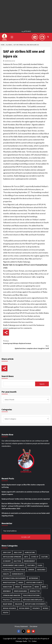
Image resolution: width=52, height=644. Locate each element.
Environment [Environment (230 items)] (30, 561)
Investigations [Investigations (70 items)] (9, 582)
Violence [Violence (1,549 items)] (36, 608)
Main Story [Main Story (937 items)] (7, 587)
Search (42, 384)
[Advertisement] (26, 15)
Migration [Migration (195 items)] (27, 587)
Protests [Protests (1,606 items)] (16, 600)
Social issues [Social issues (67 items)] (24, 608)
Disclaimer (34, 626)
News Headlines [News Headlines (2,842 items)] (20, 591)
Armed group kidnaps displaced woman (26, 342)
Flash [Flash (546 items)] (40, 565)
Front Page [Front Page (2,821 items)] (20, 570)
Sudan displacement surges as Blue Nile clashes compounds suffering (23, 486)
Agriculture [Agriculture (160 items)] (30, 552)
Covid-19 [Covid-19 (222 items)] (35, 557)
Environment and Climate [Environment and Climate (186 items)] (14, 565)
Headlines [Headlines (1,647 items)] (41, 570)
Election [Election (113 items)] (17, 561)
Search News (8, 376)
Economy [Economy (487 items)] (7, 561)
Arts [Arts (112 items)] (26, 557)
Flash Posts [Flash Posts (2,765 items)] (8, 570)
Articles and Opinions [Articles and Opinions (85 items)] (12, 557)
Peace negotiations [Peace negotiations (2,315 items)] (31, 595)
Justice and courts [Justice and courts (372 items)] (34, 582)
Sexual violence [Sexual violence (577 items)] (9, 608)
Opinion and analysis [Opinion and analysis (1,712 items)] (12, 595)
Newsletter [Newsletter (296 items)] (35, 591)
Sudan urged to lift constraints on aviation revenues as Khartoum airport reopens (25, 493)
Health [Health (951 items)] (6, 574)
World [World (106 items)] (46, 608)
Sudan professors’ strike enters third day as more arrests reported (26, 499)
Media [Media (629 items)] (17, 587)
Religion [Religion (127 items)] (19, 604)
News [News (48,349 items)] (37, 587)
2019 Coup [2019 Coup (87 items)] (7, 552)
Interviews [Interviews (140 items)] (34, 578)
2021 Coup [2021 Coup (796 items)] (18, 552)
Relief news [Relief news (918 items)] (8, 604)
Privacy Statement (21, 626)
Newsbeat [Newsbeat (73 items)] (7, 591)
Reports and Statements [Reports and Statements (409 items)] (35, 604)
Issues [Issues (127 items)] (21, 582)
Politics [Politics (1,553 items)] (6, 600)
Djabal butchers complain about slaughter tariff (26, 347)
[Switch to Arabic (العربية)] (26, 31)
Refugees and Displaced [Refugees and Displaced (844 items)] (33, 600)
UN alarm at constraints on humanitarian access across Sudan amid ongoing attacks (26, 514)
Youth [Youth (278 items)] (6, 613)
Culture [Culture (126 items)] (44, 557)
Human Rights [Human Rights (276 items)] (18, 574)
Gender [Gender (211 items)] (31, 570)
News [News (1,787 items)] (44, 587)
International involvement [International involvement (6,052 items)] (14, 578)
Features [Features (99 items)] (31, 565)
